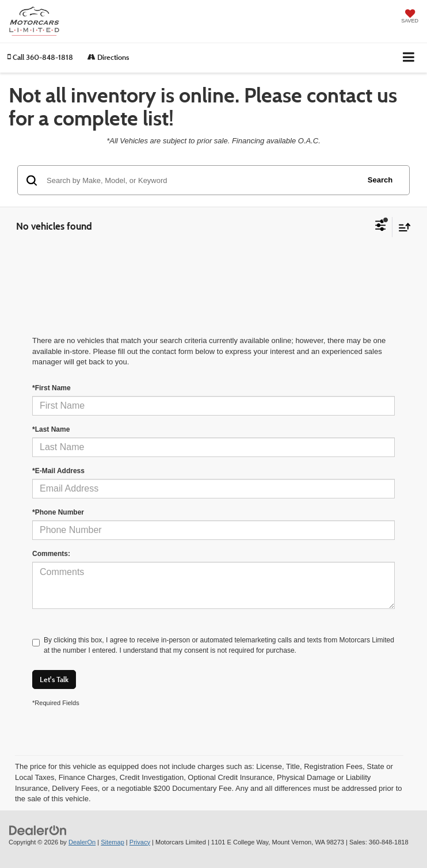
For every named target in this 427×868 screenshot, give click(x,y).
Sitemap (113, 842)
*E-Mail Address (58, 471)
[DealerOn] (38, 830)
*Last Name (51, 429)
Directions (108, 57)
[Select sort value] (402, 227)
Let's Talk (54, 679)
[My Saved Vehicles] (410, 17)
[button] (40, 57)
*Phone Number (58, 512)
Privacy (140, 842)
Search (380, 180)
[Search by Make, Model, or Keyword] (201, 180)
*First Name (52, 388)
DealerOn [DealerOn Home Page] (82, 842)
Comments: (51, 554)
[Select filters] (381, 227)
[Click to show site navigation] (409, 58)
